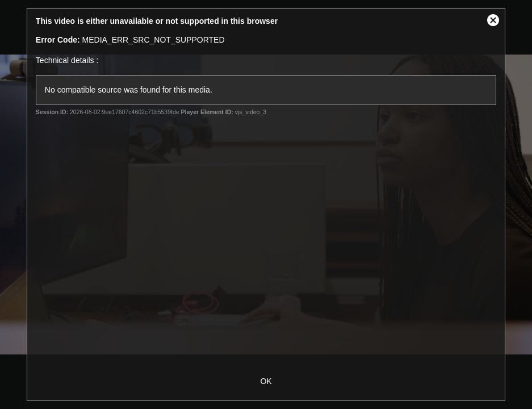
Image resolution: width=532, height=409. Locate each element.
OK (266, 381)
